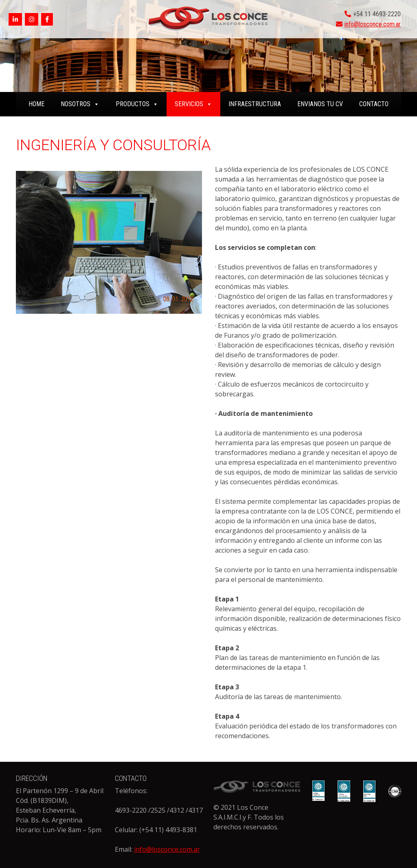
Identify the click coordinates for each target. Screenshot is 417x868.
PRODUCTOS (137, 104)
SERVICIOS (193, 104)
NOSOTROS (80, 104)
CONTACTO (374, 104)
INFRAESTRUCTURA (255, 104)
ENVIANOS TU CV (320, 104)
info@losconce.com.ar (373, 24)
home (36, 104)
